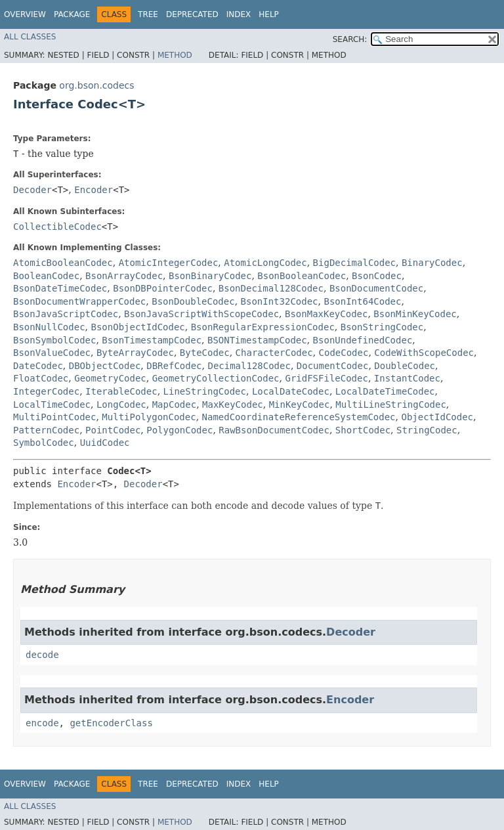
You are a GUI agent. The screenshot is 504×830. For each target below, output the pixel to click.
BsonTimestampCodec (152, 340)
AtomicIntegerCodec (169, 263)
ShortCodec (363, 430)
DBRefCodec (174, 366)
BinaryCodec (432, 263)
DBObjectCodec (105, 366)
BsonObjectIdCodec (137, 327)
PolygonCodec (179, 430)
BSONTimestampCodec (257, 340)
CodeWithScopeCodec (424, 353)
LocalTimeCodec (52, 404)
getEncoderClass (111, 723)
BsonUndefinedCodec (363, 340)
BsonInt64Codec (362, 301)
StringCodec (427, 430)
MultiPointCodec (54, 417)
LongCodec (121, 404)
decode (42, 655)
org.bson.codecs (96, 85)
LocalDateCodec (291, 391)
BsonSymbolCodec (54, 340)
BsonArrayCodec (124, 276)
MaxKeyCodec (233, 404)
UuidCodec (105, 443)
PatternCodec (46, 430)
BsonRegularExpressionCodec (263, 327)
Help (269, 14)
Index (239, 14)
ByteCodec (205, 353)
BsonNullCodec (49, 327)
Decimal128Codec (249, 366)
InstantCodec (407, 378)
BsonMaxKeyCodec (326, 314)
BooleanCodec (46, 276)
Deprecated (192, 14)
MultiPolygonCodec (149, 417)
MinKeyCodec (300, 404)
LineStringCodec (205, 391)
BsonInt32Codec (280, 301)
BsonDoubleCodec (193, 301)
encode (42, 723)
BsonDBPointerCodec (163, 288)
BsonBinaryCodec (210, 276)
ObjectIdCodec (437, 417)
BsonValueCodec (52, 353)
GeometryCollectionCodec (216, 378)
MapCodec (174, 404)
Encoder (94, 190)
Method (175, 55)
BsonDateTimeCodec (60, 288)
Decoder (32, 190)
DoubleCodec (405, 366)
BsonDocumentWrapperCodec (79, 301)
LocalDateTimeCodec (385, 391)
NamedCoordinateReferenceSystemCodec (299, 417)
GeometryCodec (110, 378)
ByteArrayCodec (135, 353)
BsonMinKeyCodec (415, 314)
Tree (148, 14)
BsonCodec (377, 276)
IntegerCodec (46, 391)
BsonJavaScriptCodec (66, 314)
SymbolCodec (44, 443)
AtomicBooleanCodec (63, 263)
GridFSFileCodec (326, 378)
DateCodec (38, 366)
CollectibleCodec (57, 227)
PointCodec (113, 430)
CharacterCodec (274, 353)
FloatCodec (41, 378)
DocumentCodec (333, 366)
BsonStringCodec (382, 327)
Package (72, 14)
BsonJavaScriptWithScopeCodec (201, 314)
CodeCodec (344, 353)
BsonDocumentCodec (376, 288)
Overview (25, 14)
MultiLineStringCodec (391, 404)
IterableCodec (121, 391)
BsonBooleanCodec (302, 276)
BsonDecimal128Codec (271, 288)
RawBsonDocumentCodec (274, 430)
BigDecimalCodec (354, 263)
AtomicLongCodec (265, 263)
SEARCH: (350, 39)
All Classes (30, 37)
